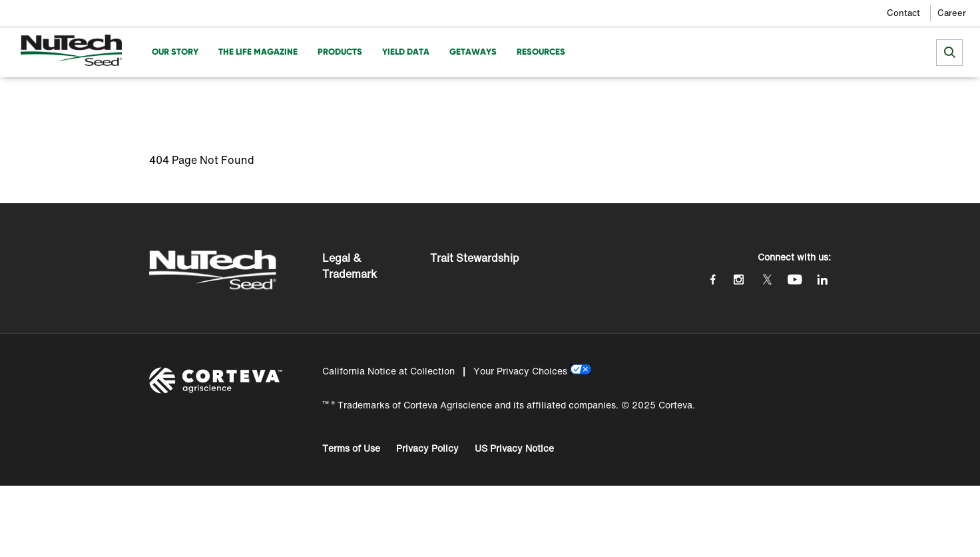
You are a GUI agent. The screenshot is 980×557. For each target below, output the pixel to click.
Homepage (172, 97)
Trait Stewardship (475, 258)
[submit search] (949, 53)
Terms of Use (351, 448)
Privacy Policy (427, 448)
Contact (903, 13)
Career (952, 13)
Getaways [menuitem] (473, 52)
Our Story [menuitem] (175, 52)
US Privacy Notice (514, 448)
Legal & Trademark (350, 266)
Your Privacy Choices (520, 371)
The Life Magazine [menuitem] (258, 52)
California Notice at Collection (388, 371)
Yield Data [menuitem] (406, 52)
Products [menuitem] (340, 52)
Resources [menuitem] (541, 52)
